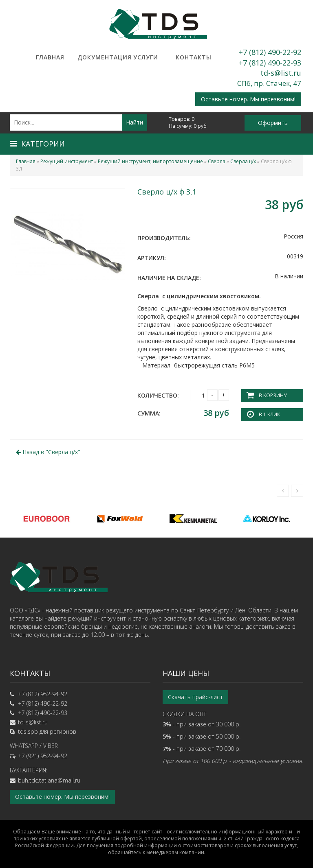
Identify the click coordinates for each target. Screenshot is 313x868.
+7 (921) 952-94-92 (43, 756)
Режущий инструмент (67, 161)
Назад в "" (48, 452)
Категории (37, 144)
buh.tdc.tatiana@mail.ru (49, 780)
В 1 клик (269, 414)
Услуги (146, 57)
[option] (46, 518)
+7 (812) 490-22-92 (270, 52)
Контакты (194, 57)
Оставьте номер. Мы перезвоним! (248, 99)
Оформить (273, 123)
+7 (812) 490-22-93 (270, 63)
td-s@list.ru (281, 73)
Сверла (217, 161)
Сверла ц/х (243, 161)
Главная (50, 57)
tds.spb (28, 731)
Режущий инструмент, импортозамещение (150, 161)
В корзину (273, 395)
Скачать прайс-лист (195, 697)
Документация (98, 57)
